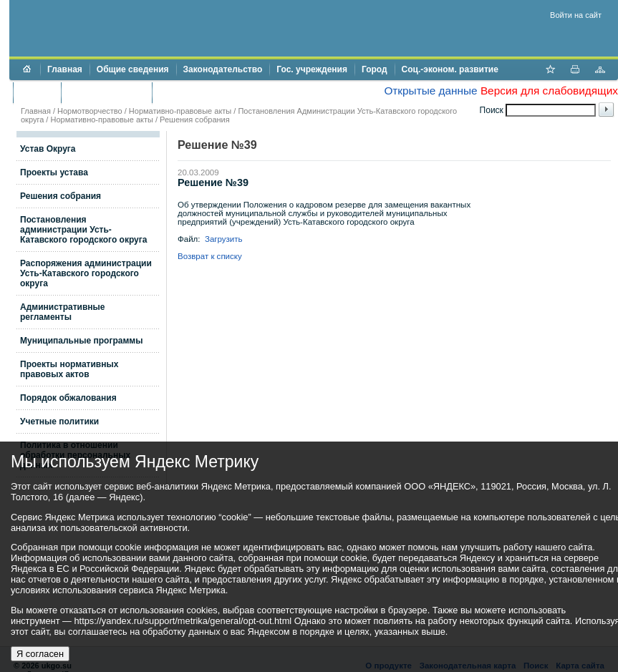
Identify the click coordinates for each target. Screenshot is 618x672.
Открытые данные (430, 91)
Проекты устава (54, 172)
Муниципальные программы (81, 341)
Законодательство (223, 69)
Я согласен (40, 654)
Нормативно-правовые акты (180, 111)
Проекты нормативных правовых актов (69, 369)
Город (375, 69)
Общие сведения (133, 69)
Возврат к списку (210, 256)
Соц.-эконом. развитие (450, 69)
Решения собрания (195, 120)
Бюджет (37, 92)
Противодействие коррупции (221, 92)
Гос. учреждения (312, 69)
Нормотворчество (90, 111)
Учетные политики (59, 422)
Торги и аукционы (106, 92)
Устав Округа (48, 149)
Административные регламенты (63, 312)
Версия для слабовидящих (549, 91)
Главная (65, 69)
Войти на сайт (576, 15)
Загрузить (224, 239)
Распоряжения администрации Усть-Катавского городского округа (86, 273)
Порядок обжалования (68, 398)
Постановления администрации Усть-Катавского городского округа (83, 230)
